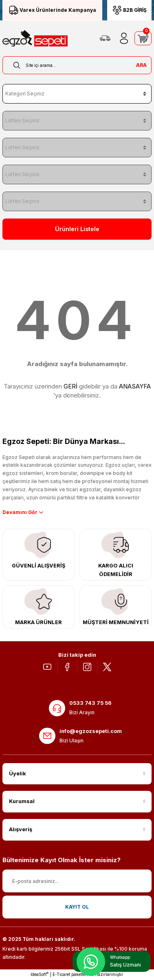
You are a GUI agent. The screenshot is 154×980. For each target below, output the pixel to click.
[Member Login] (124, 38)
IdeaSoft (40, 974)
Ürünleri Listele (77, 229)
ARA (141, 65)
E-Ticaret (61, 974)
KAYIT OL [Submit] (77, 907)
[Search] (77, 65)
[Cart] (143, 38)
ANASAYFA (135, 386)
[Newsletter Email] (77, 881)
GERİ (70, 386)
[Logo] (35, 38)
